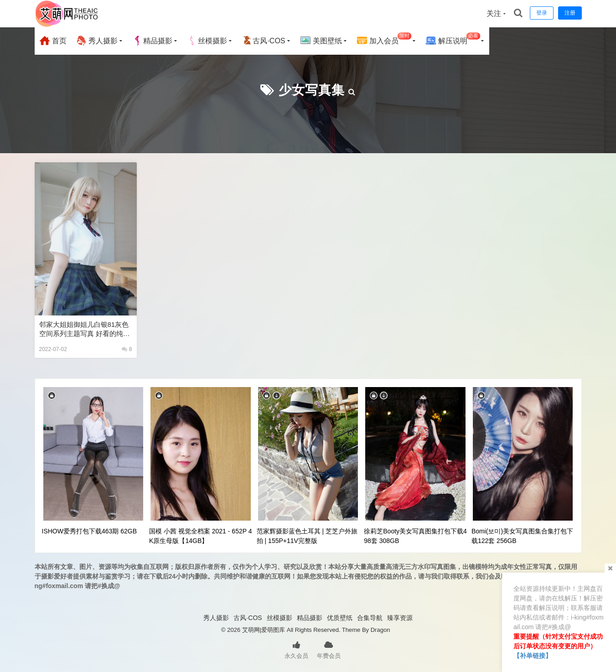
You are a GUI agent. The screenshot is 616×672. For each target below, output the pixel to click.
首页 (53, 41)
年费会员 (329, 649)
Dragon (380, 630)
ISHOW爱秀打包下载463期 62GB (90, 531)
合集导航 (370, 618)
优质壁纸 (340, 618)
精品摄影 (152, 41)
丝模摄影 (207, 41)
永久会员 (296, 649)
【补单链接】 (533, 656)
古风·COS (263, 41)
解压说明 (453, 39)
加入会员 (384, 39)
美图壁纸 (321, 41)
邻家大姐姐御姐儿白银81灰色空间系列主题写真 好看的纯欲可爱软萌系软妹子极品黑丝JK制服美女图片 (85, 329)
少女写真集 (312, 90)
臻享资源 (400, 618)
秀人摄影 (97, 41)
